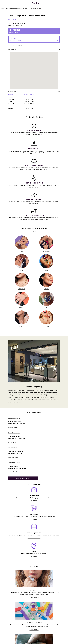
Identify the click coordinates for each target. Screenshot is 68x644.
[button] (34, 92)
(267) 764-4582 (13, 442)
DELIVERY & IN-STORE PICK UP (34, 215)
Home (3, 9)
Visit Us (34, 39)
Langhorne (25, 9)
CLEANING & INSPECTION (34, 183)
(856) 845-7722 (13, 457)
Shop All (34, 231)
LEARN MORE (34, 501)
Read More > (34, 597)
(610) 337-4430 (13, 472)
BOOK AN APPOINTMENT (34, 538)
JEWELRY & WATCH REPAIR (34, 165)
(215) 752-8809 (16, 45)
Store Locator (9, 9)
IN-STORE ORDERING (34, 130)
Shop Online (34, 31)
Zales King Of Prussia (15, 463)
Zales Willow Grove (14, 418)
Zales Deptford (13, 448)
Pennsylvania (18, 9)
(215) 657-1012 (13, 428)
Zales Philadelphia (14, 433)
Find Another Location (23, 478)
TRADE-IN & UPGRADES (34, 199)
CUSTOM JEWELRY (34, 149)
